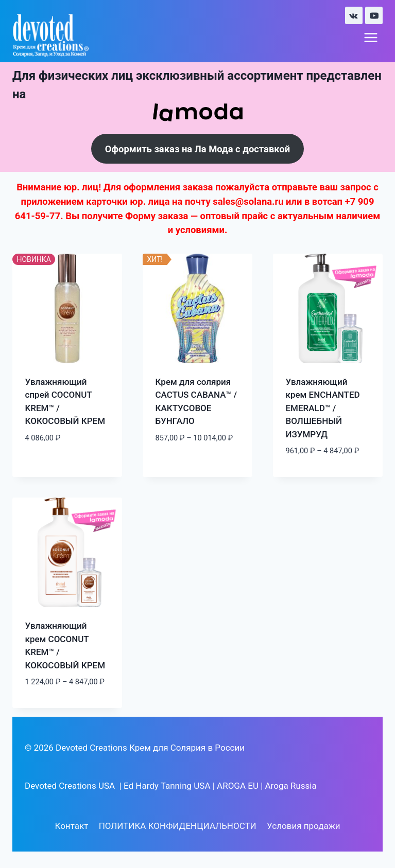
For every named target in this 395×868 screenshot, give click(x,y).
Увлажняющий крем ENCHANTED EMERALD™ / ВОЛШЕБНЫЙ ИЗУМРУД (323, 408)
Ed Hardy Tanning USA (167, 786)
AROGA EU (238, 786)
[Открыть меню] (371, 38)
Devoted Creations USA (70, 786)
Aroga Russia (291, 786)
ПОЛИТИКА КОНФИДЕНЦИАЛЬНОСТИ (178, 826)
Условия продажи (303, 826)
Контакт (71, 826)
